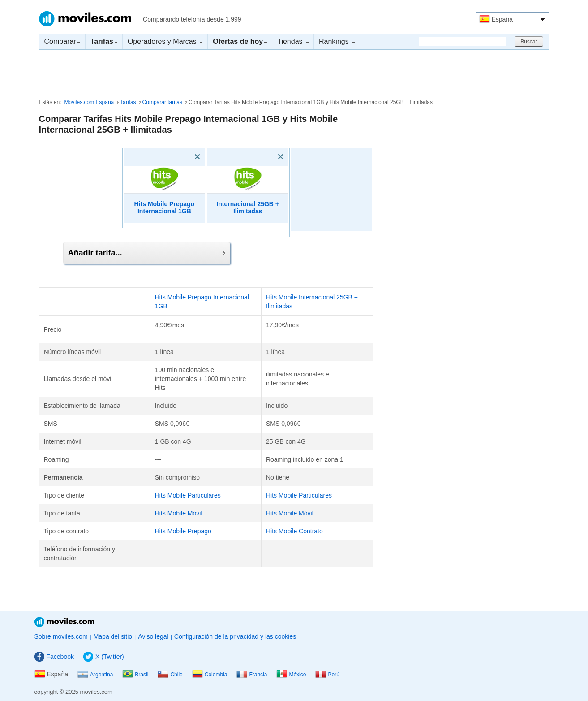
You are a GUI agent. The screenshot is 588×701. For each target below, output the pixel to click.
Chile (170, 675)
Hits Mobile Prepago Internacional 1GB (165, 208)
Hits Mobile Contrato (294, 531)
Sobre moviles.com (61, 636)
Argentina (95, 675)
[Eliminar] (185, 157)
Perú (327, 675)
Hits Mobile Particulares (188, 495)
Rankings (337, 41)
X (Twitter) (104, 657)
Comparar (62, 41)
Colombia (210, 675)
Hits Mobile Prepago (183, 531)
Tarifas (128, 102)
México (291, 675)
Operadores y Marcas (165, 41)
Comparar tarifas (162, 102)
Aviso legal (153, 636)
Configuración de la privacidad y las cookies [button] (235, 636)
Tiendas (293, 41)
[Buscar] (463, 41)
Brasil (135, 675)
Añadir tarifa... (147, 253)
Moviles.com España (89, 102)
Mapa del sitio (113, 636)
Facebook (54, 657)
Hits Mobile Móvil (179, 513)
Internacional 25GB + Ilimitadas (248, 208)
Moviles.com (85, 19)
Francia (252, 675)
